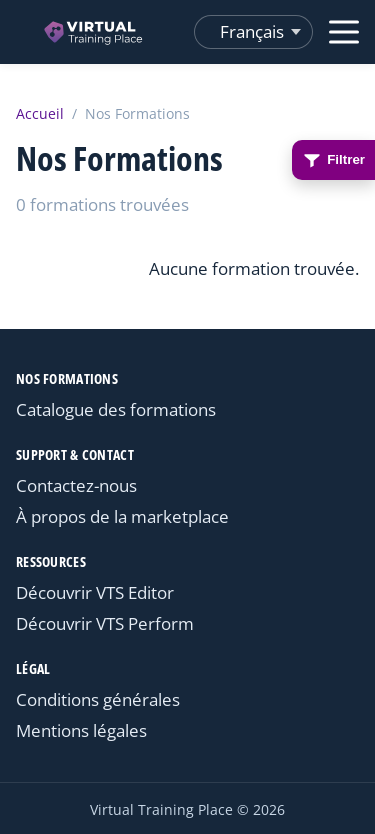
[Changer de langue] (253, 32)
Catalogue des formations (116, 409)
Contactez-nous (76, 485)
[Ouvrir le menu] (344, 32)
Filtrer (333, 160)
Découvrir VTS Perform (105, 623)
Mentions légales (81, 730)
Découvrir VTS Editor (95, 592)
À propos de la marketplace (122, 516)
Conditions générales (98, 699)
